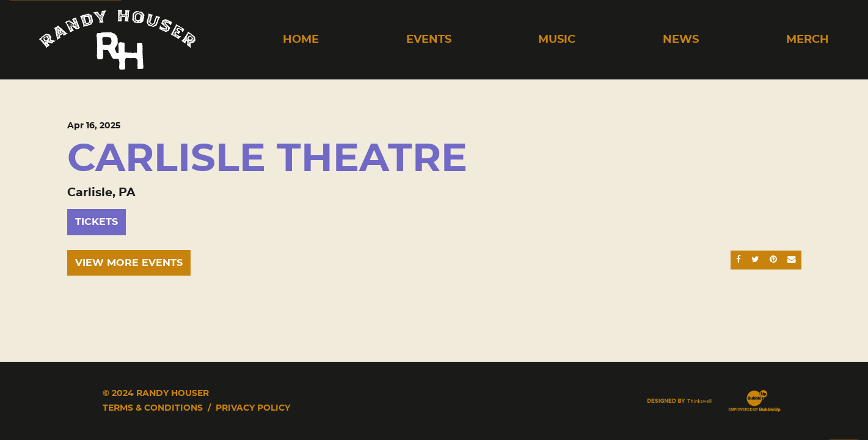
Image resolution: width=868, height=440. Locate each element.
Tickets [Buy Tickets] (97, 222)
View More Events (129, 263)
